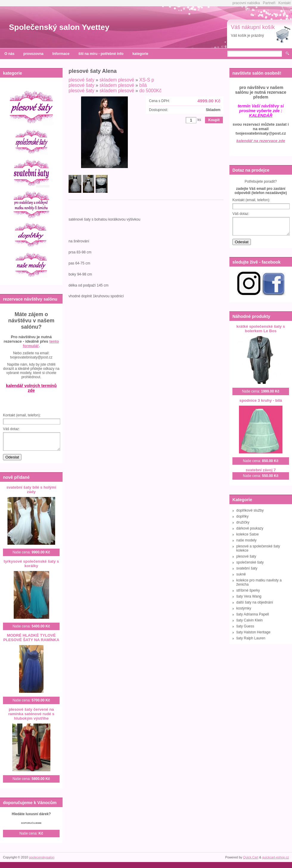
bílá (143, 85)
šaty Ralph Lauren (251, 638)
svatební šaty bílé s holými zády (31, 490)
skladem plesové (117, 80)
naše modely (246, 540)
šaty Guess (245, 626)
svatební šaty (247, 568)
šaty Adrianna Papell (253, 614)
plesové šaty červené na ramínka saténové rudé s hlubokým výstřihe (31, 714)
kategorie (140, 54)
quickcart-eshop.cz (276, 857)
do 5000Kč (151, 91)
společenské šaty (250, 562)
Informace (61, 54)
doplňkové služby (250, 510)
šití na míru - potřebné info (101, 54)
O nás (9, 54)
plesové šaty (81, 80)
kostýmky (244, 608)
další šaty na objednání (255, 602)
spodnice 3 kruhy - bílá (261, 400)
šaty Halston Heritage (253, 632)
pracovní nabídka (246, 3)
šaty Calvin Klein (250, 620)
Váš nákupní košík (253, 27)
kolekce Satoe (247, 534)
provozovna (33, 54)
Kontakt (284, 3)
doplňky (242, 516)
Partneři (269, 3)
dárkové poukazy (250, 528)
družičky (243, 522)
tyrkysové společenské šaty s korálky (31, 564)
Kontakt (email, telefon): (22, 415)
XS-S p (147, 80)
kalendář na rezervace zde (261, 141)
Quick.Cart (251, 857)
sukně (241, 574)
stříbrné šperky (248, 590)
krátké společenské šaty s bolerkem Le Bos (261, 329)
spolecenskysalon (42, 857)
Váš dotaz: (11, 429)
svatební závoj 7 (261, 470)
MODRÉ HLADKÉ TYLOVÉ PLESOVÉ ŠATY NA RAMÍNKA (31, 638)
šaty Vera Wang (249, 596)
